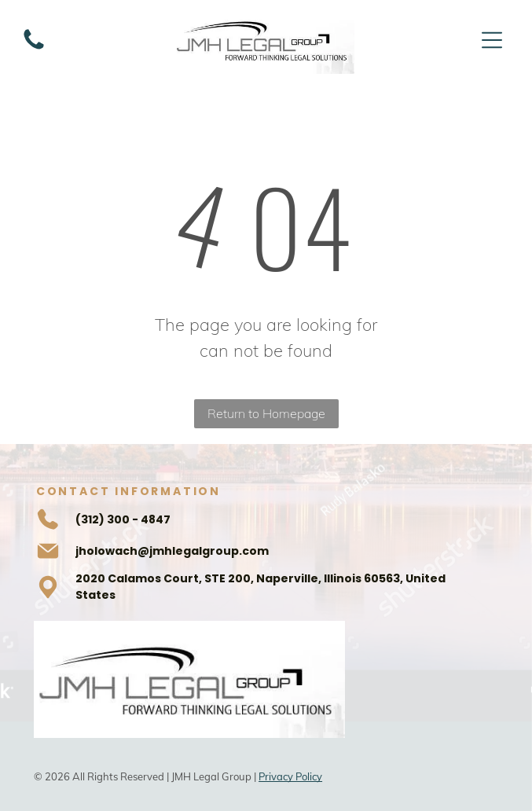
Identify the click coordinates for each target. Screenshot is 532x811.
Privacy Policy (290, 776)
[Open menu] (492, 40)
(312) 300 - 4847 (123, 519)
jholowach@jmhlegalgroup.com (172, 551)
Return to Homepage (266, 413)
